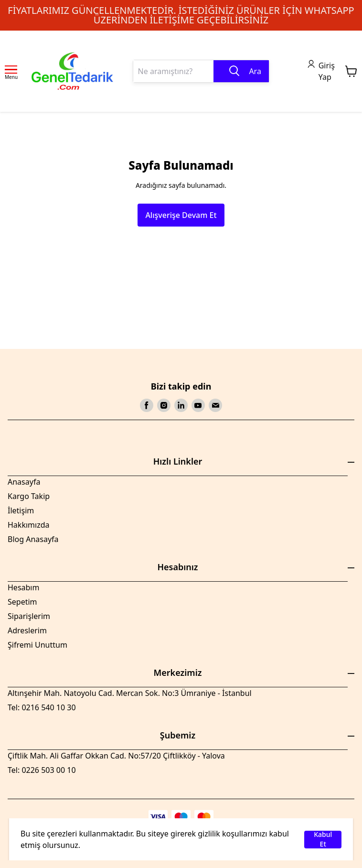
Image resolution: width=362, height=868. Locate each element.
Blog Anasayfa (33, 539)
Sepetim (22, 602)
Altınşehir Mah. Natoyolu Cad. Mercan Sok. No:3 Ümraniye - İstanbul (130, 693)
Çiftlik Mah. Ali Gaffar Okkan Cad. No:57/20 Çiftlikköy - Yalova (116, 756)
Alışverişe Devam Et (181, 215)
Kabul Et (323, 840)
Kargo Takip (29, 496)
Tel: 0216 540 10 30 (42, 707)
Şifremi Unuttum (37, 645)
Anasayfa (24, 482)
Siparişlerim (29, 616)
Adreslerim (27, 630)
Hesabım (23, 587)
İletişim (21, 510)
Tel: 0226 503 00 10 (42, 770)
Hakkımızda (28, 525)
